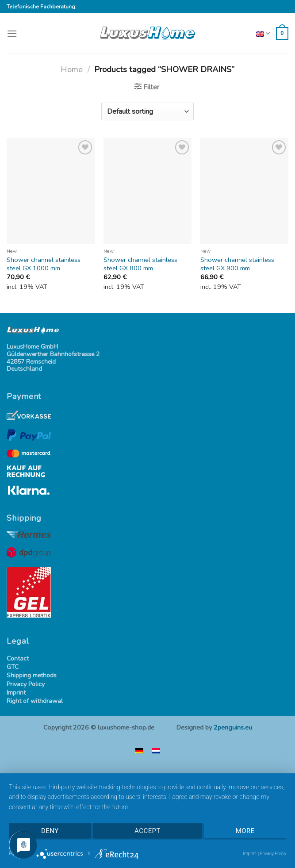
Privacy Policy (26, 685)
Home (72, 69)
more (245, 831)
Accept (147, 831)
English (262, 34)
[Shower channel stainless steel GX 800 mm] (147, 191)
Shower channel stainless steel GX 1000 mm (44, 264)
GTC (13, 667)
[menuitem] (139, 751)
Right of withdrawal (35, 701)
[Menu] (12, 33)
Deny (50, 831)
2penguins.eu (233, 727)
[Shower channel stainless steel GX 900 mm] (244, 191)
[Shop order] (147, 111)
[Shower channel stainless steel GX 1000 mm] (51, 191)
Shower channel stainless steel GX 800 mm (140, 264)
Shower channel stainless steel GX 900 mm (237, 264)
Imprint (16, 693)
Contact (18, 659)
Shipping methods (32, 676)
